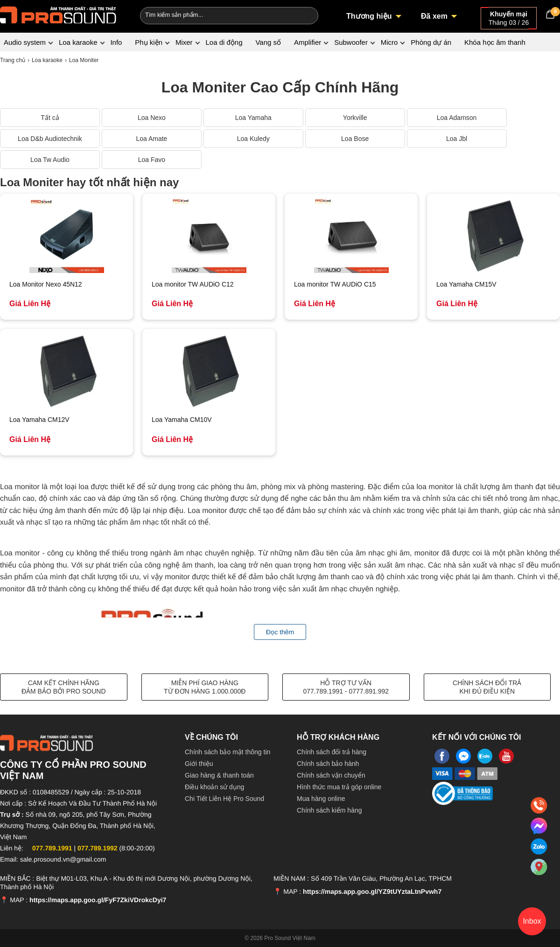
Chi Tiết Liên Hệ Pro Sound (224, 799)
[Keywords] (214, 14)
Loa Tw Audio (50, 160)
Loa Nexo (152, 118)
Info (116, 42)
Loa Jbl (457, 139)
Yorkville (355, 118)
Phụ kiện (149, 42)
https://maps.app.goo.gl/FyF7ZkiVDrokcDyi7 (98, 900)
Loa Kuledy (253, 139)
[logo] (58, 14)
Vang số (268, 42)
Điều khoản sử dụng (214, 787)
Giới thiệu (199, 764)
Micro (389, 42)
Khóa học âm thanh (495, 42)
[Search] (305, 14)
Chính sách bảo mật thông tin (227, 752)
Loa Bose (355, 139)
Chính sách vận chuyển (331, 775)
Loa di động (224, 42)
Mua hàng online (321, 799)
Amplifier (308, 42)
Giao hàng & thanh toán (219, 775)
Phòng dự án (431, 42)
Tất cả (50, 118)
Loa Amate (151, 139)
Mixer (184, 42)
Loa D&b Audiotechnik (50, 139)
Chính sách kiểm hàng (329, 810)
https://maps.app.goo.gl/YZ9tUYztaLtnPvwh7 (372, 891)
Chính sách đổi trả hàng (332, 752)
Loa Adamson (457, 118)
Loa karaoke (78, 42)
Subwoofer (351, 42)
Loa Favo (152, 160)
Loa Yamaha (253, 118)
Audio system (25, 42)
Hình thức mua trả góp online (339, 787)
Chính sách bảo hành (328, 764)
